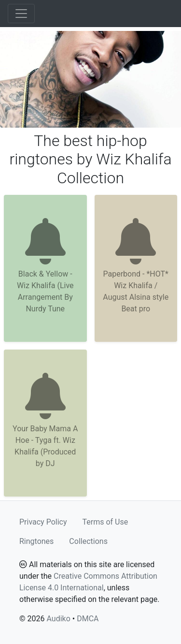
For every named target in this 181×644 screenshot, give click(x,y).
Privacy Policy (43, 522)
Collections (88, 541)
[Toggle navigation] (21, 14)
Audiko (58, 619)
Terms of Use (105, 522)
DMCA (88, 619)
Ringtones (36, 541)
